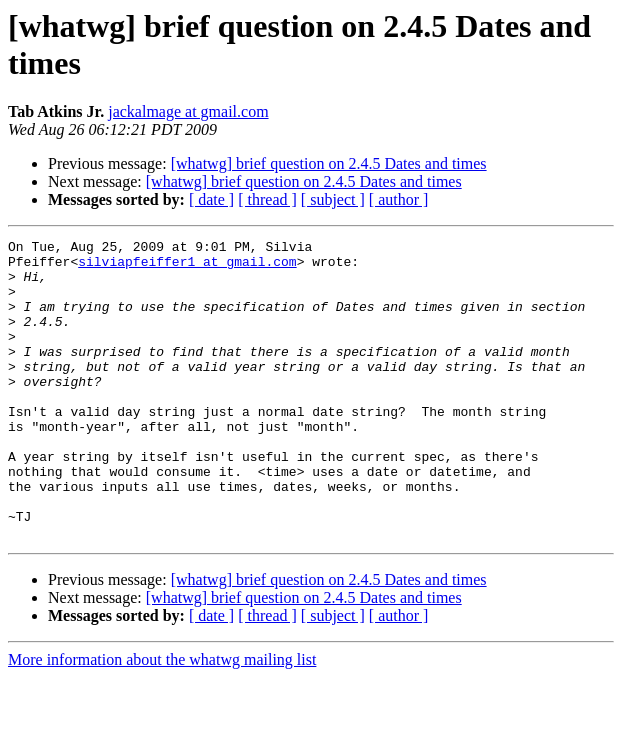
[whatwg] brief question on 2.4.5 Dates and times (329, 163)
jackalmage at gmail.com (188, 111)
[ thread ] (267, 199)
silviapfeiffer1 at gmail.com (187, 267)
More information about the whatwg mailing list (162, 719)
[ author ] (399, 199)
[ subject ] (333, 199)
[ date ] (211, 199)
